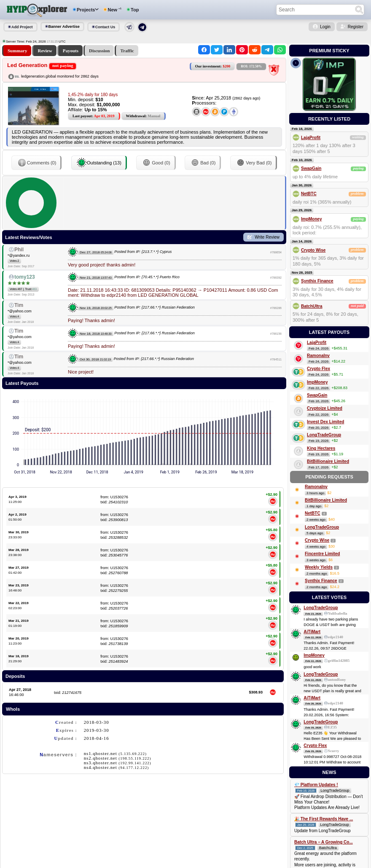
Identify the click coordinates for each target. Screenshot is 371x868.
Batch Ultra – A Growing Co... (324, 842)
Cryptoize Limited (325, 408)
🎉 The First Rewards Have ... (324, 819)
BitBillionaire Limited (328, 461)
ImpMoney (311, 219)
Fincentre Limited (322, 554)
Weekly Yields (319, 567)
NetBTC (309, 194)
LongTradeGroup (324, 435)
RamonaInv (318, 356)
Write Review (267, 237)
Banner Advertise (64, 27)
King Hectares (321, 448)
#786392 (276, 278)
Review (45, 51)
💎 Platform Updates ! (316, 785)
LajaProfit (311, 138)
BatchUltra (312, 306)
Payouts (71, 51)
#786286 (276, 308)
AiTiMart (312, 632)
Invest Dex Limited (325, 422)
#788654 (276, 252)
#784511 (276, 359)
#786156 (276, 334)
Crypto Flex (319, 369)
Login (325, 27)
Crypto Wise (313, 250)
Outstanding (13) (99, 163)
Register (356, 27)
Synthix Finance (317, 281)
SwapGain (311, 168)
